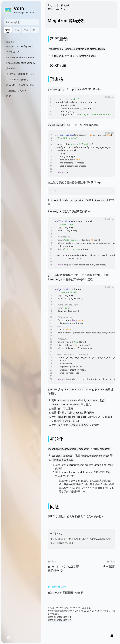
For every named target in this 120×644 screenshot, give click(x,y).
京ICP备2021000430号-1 (60, 617)
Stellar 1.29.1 (75, 608)
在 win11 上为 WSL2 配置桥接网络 (63, 568)
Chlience (59, 608)
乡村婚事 (109, 567)
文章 (57, 5)
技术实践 (65, 5)
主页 (50, 5)
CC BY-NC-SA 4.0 (91, 611)
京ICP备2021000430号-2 (60, 620)
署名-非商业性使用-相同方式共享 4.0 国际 (83, 539)
